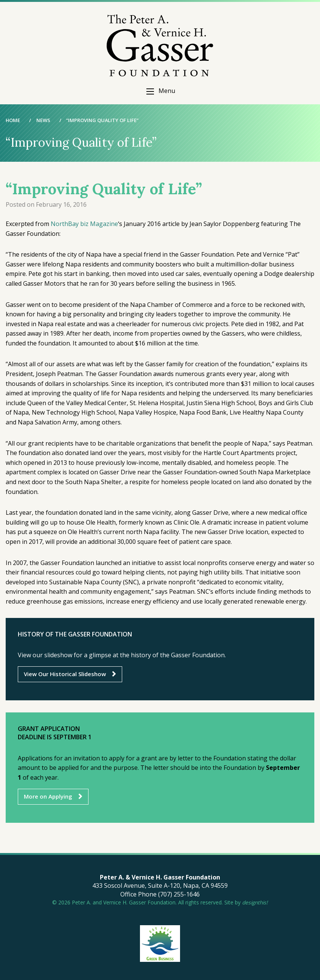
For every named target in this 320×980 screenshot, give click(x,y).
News (43, 120)
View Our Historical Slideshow (65, 674)
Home (13, 120)
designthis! (255, 902)
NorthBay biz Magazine (84, 224)
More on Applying (48, 796)
